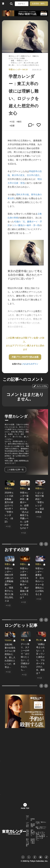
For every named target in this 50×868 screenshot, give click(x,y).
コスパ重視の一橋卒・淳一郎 (26, 225)
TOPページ (27, 818)
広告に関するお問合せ (27, 833)
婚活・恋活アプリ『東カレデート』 (41, 828)
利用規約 (33, 820)
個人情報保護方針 (33, 825)
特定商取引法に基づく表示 (33, 841)
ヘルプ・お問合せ (27, 825)
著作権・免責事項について (33, 833)
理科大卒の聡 (23, 195)
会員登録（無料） (39, 4)
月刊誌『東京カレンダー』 (41, 823)
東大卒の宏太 (18, 175)
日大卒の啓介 (33, 175)
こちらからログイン (30, 364)
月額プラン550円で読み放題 (25, 357)
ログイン (22, 4)
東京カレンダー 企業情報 (28, 843)
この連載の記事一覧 (15, 470)
